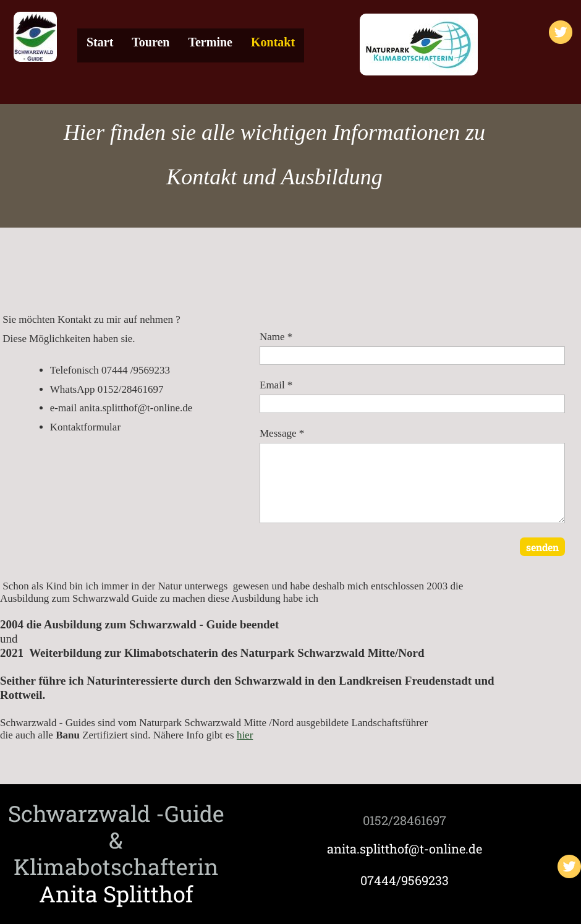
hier (245, 735)
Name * (276, 337)
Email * (276, 385)
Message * (282, 433)
